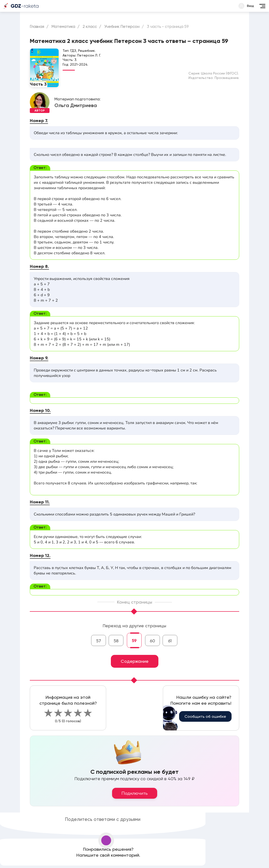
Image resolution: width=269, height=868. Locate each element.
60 (152, 641)
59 (134, 641)
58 (116, 641)
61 (170, 641)
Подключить (135, 793)
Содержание (135, 661)
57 (99, 641)
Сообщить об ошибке (205, 716)
